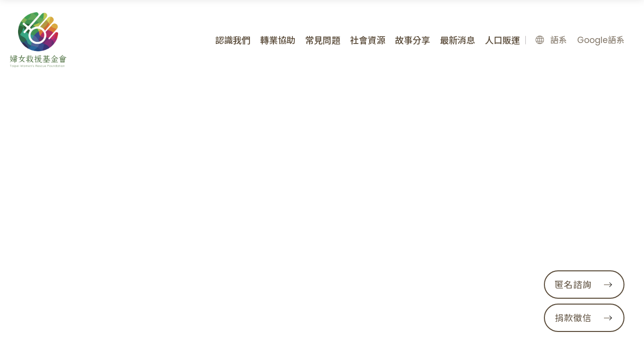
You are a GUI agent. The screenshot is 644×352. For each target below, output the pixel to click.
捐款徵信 (583, 318)
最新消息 (457, 40)
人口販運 (502, 40)
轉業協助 (278, 40)
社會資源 (368, 40)
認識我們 (233, 40)
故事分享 (413, 40)
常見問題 (323, 40)
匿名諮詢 (583, 285)
